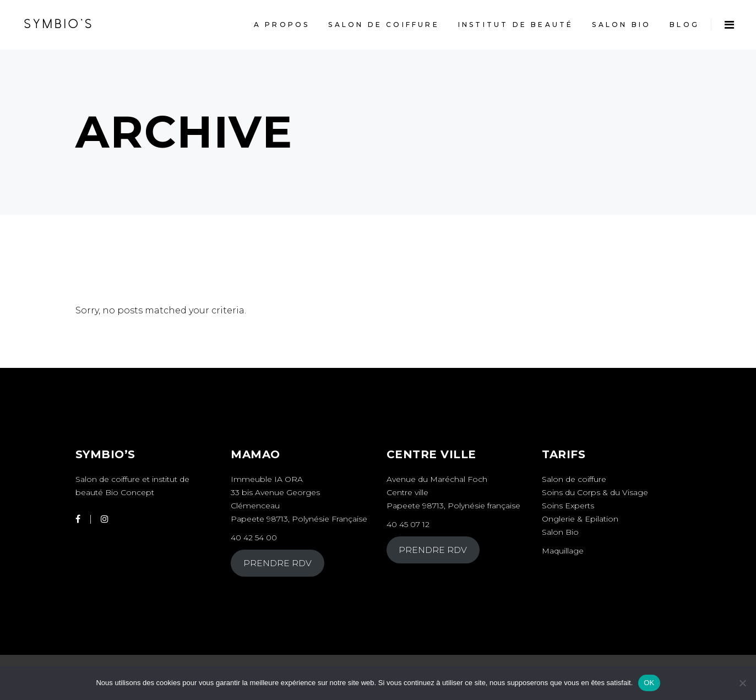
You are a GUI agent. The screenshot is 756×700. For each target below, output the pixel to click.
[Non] (742, 683)
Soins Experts (568, 506)
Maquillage (564, 551)
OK (649, 683)
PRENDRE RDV (278, 563)
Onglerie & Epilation (580, 519)
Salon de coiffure (574, 479)
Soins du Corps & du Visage (595, 492)
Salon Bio (560, 532)
